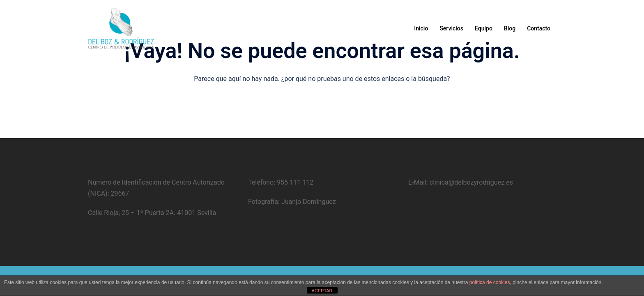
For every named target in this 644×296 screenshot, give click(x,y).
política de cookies (490, 282)
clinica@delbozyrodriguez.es (470, 182)
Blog (510, 28)
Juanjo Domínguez (308, 202)
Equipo (484, 28)
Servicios (451, 28)
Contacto (539, 28)
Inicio (421, 28)
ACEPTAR (322, 291)
